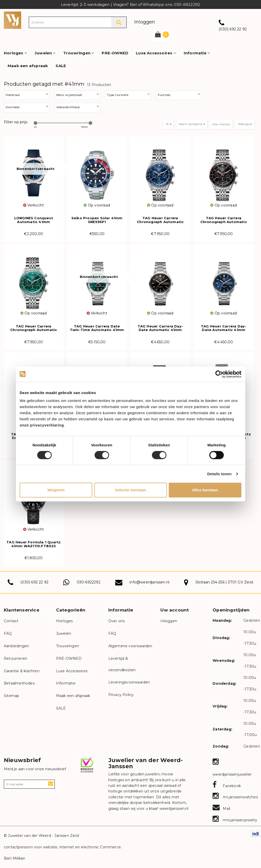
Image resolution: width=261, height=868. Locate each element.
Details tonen (219, 474)
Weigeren (56, 490)
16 (169, 124)
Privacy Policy (121, 695)
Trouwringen (79, 53)
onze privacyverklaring (42, 425)
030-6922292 (89, 582)
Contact (11, 621)
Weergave (245, 124)
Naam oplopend (192, 124)
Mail (221, 809)
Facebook (227, 786)
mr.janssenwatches (235, 797)
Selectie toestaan (131, 490)
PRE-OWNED (115, 53)
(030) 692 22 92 (233, 29)
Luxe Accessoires (156, 53)
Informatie (197, 53)
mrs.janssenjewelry (235, 820)
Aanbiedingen (16, 646)
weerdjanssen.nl (173, 809)
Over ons (117, 621)
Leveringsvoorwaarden (129, 682)
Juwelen (45, 53)
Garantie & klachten (22, 671)
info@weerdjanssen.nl (149, 582)
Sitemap (11, 696)
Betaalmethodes (19, 683)
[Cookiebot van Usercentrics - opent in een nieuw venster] (219, 374)
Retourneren (16, 658)
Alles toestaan (205, 490)
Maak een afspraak (28, 66)
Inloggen (145, 22)
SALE (61, 66)
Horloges (15, 53)
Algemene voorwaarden (130, 646)
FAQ (8, 633)
